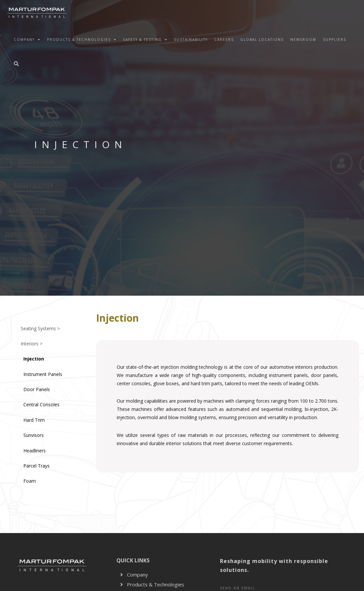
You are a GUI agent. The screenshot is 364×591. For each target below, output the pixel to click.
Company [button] (27, 40)
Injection (34, 359)
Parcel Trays (36, 466)
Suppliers (335, 40)
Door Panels (37, 389)
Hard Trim (34, 420)
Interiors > (32, 344)
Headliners (35, 451)
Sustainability (191, 40)
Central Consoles (41, 404)
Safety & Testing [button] (145, 40)
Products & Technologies (152, 584)
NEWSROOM (303, 40)
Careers (224, 40)
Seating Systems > (40, 328)
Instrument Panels (43, 374)
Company (134, 575)
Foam (30, 481)
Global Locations (262, 40)
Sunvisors (34, 435)
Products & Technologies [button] (82, 40)
